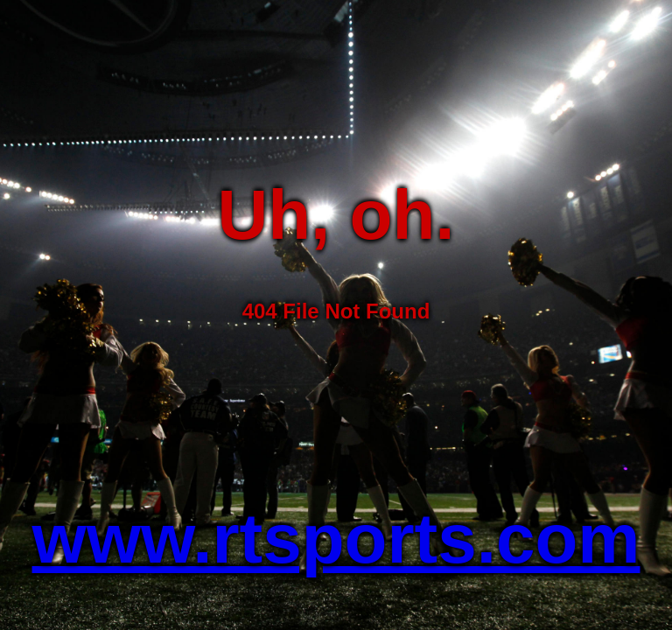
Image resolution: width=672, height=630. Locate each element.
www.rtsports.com (336, 539)
